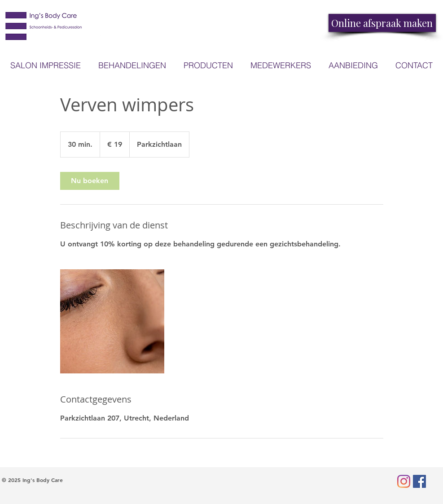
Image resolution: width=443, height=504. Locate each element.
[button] (208, 65)
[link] (90, 181)
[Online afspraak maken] (382, 23)
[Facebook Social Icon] (419, 481)
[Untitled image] (112, 321)
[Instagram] (404, 481)
